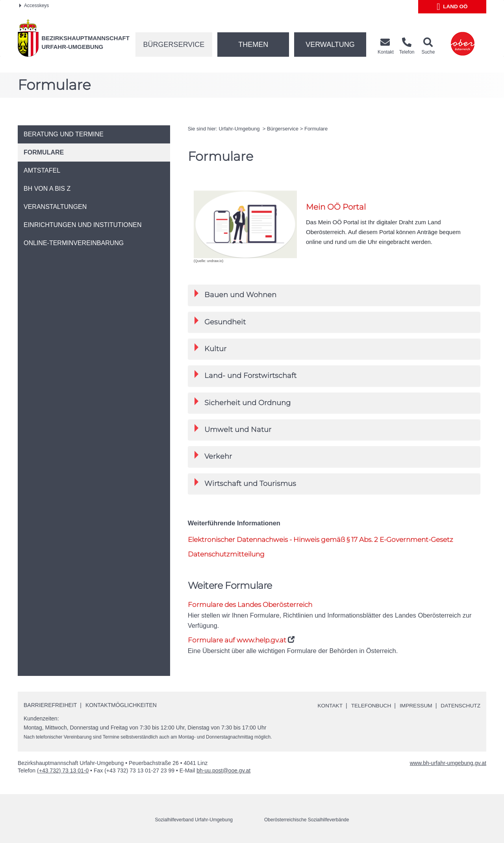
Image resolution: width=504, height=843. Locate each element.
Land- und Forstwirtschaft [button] (246, 375)
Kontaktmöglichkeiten (121, 705)
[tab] (334, 295)
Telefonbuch (369, 705)
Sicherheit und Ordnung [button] (243, 402)
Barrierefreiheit (50, 705)
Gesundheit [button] (220, 321)
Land (452, 7)
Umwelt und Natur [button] (233, 429)
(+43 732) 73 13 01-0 (63, 770)
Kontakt (327, 705)
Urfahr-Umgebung (240, 129)
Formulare (316, 129)
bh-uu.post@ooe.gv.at (223, 770)
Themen (253, 45)
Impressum (414, 705)
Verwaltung (330, 45)
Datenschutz (460, 705)
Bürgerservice (174, 45)
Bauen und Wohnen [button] (235, 294)
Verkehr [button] (213, 456)
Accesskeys (34, 6)
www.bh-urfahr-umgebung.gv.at (448, 763)
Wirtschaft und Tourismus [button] (245, 483)
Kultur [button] (210, 348)
